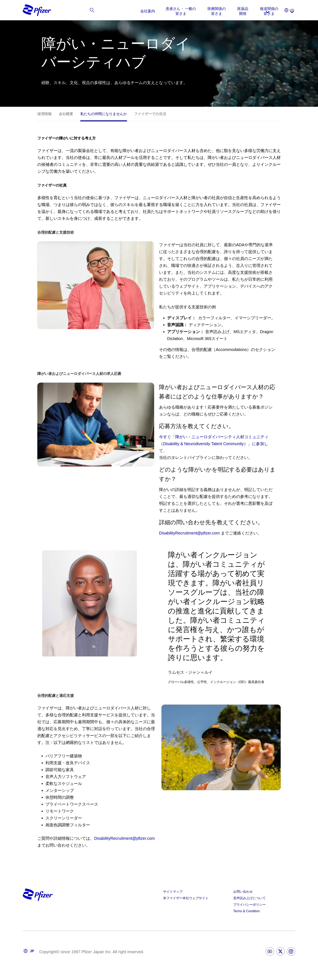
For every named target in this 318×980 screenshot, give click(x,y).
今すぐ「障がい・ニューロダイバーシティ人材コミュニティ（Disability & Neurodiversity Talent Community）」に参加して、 (214, 444)
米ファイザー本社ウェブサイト (186, 898)
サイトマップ (173, 892)
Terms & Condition (247, 911)
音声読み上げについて (249, 898)
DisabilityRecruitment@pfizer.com (189, 533)
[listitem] (268, 11)
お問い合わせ (243, 892)
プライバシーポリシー (249, 905)
